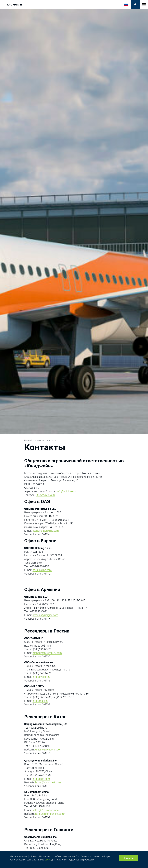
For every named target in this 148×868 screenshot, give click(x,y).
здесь (48, 860)
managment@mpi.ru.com (47, 653)
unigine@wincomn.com (49, 750)
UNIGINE (28, 440)
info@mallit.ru (40, 701)
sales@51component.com (47, 810)
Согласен (128, 858)
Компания (40, 440)
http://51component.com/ (50, 814)
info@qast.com (41, 779)
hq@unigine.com (42, 570)
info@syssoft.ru (41, 677)
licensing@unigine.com (46, 531)
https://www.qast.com (48, 782)
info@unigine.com (67, 491)
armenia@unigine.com (45, 615)
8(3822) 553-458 (45, 495)
